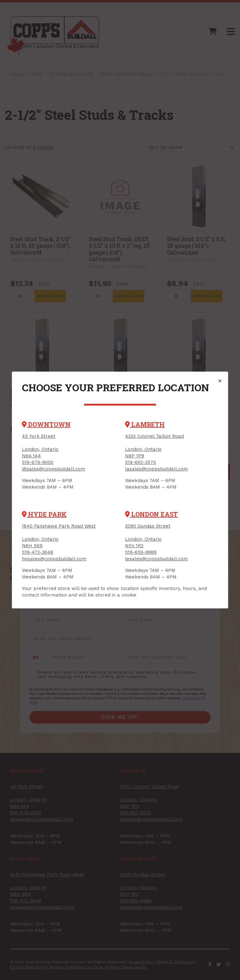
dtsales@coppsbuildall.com (53, 469)
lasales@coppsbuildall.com (156, 469)
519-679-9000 (38, 462)
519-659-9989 (141, 552)
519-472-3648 (37, 552)
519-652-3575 (140, 462)
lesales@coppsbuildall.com (156, 559)
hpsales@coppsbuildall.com (54, 559)
